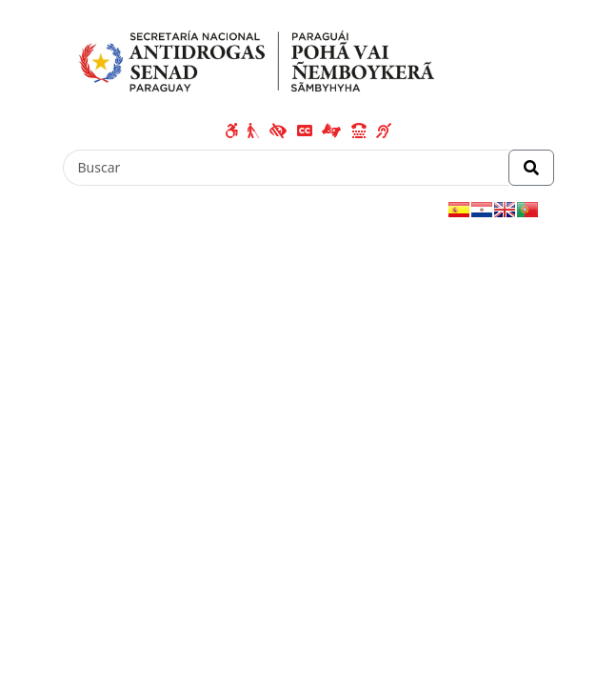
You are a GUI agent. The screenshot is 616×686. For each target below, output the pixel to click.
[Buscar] (286, 168)
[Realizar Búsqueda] (531, 168)
